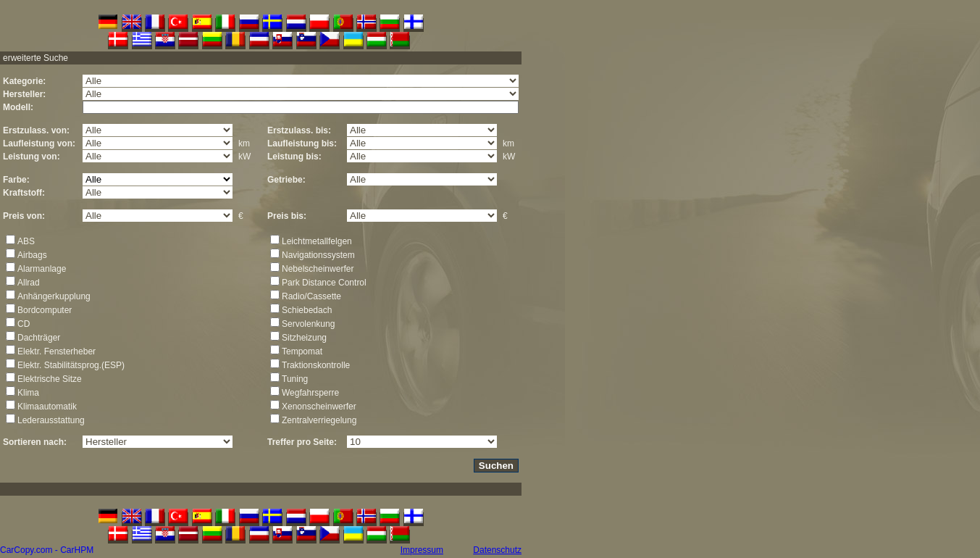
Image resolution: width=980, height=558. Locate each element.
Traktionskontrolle (316, 365)
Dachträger (39, 338)
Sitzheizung (304, 338)
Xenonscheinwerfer (319, 407)
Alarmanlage (42, 269)
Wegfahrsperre (310, 393)
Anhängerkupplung (54, 296)
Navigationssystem (318, 255)
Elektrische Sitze (50, 379)
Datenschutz (497, 550)
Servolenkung (308, 324)
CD (24, 324)
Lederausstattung (51, 420)
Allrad (29, 283)
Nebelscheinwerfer (318, 269)
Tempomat (302, 351)
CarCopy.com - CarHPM (47, 550)
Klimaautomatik (47, 407)
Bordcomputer (45, 310)
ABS (26, 241)
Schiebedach (307, 310)
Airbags (32, 255)
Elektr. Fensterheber (56, 351)
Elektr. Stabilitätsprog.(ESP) (71, 365)
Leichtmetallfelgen (317, 241)
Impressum (422, 550)
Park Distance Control (324, 283)
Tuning (295, 379)
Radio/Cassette (311, 296)
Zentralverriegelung (319, 420)
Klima (28, 393)
